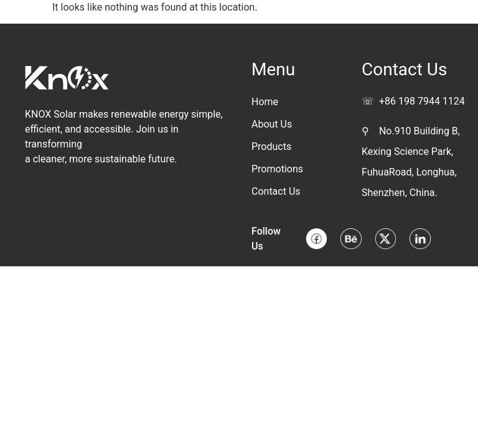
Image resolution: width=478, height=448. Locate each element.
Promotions (277, 169)
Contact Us (276, 191)
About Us (272, 124)
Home (265, 102)
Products (271, 147)
